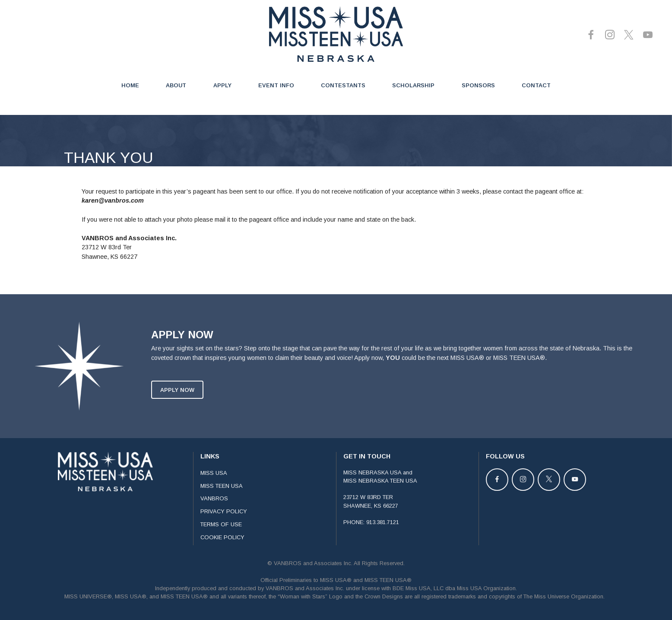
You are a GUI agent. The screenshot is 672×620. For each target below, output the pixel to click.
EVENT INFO (276, 85)
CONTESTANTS (343, 85)
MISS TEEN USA (222, 498)
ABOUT (176, 85)
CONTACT (536, 85)
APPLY (222, 85)
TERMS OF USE (221, 537)
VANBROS (214, 511)
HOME (130, 85)
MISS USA (214, 485)
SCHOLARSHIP (413, 85)
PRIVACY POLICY (224, 524)
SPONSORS (478, 85)
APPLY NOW (177, 402)
